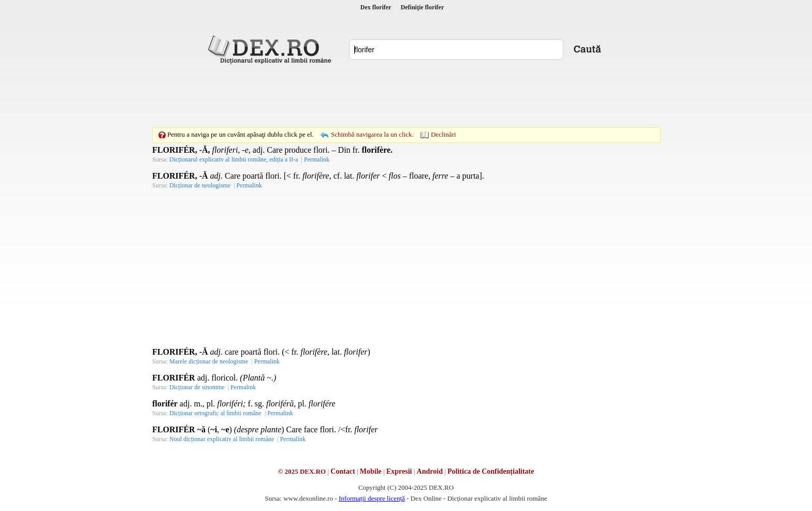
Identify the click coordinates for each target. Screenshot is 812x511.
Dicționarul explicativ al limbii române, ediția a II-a (234, 159)
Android (430, 471)
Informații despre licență (372, 498)
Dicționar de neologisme (200, 185)
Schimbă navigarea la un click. (372, 134)
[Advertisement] (406, 96)
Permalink (317, 159)
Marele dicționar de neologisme (209, 361)
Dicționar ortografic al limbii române (215, 413)
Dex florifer (376, 7)
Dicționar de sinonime (197, 387)
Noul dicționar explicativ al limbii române (222, 439)
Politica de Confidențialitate (491, 471)
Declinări (443, 134)
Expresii (399, 471)
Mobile (371, 471)
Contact (343, 471)
